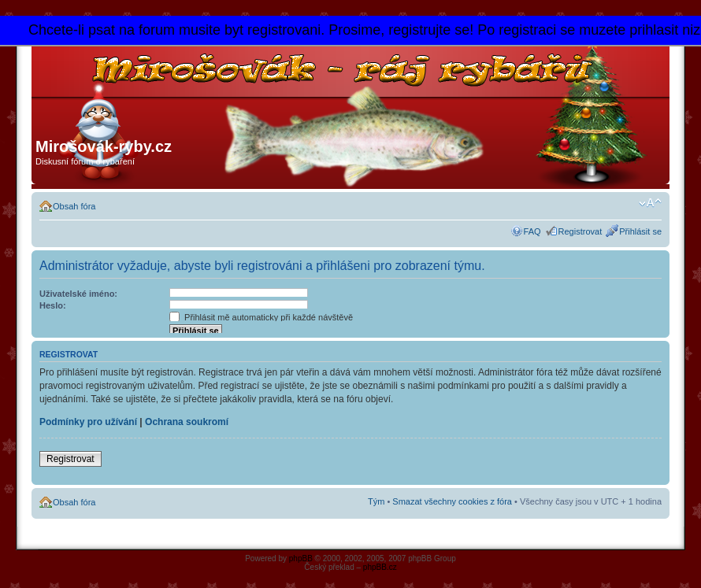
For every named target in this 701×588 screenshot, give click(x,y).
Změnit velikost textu (650, 203)
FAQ (532, 231)
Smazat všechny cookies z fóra (452, 501)
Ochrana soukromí (187, 422)
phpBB (301, 558)
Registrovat (580, 231)
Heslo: (53, 305)
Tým (376, 501)
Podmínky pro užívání (88, 422)
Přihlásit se (640, 231)
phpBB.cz (380, 567)
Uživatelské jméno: (78, 294)
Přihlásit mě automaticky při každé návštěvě (261, 317)
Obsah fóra (74, 206)
